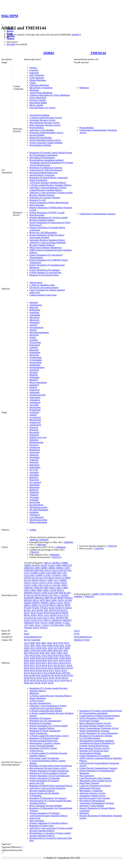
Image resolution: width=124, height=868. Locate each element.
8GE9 (38, 658)
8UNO (58, 675)
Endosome (34, 73)
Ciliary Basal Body (38, 98)
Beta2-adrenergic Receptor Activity (45, 125)
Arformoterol (35, 425)
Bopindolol (34, 485)
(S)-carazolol (35, 482)
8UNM (44, 675)
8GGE (70, 665)
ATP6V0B (29, 570)
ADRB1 (65, 563)
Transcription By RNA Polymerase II (46, 170)
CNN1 (64, 575)
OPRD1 (35, 605)
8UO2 (51, 680)
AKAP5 (44, 565)
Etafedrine (34, 512)
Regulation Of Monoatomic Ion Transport (48, 798)
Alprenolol (34, 370)
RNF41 (34, 615)
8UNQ (70, 675)
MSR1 (54, 600)
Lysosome (34, 70)
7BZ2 (47, 653)
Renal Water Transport (89, 783)
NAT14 (61, 600)
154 (26, 631)
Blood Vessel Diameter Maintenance (46, 247)
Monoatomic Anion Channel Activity (96, 781)
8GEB (50, 658)
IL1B (50, 593)
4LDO (68, 645)
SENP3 (53, 615)
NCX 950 (34, 470)
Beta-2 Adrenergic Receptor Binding (46, 806)
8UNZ (33, 680)
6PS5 (37, 653)
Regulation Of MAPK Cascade (43, 748)
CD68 (53, 573)
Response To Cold (38, 200)
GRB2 (46, 588)
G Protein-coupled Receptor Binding (46, 711)
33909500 (43, 540)
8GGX (34, 673)
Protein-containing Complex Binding (46, 143)
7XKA (27, 655)
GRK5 (39, 590)
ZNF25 (36, 628)
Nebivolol (34, 462)
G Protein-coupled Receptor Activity (46, 118)
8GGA (51, 665)
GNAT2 (27, 585)
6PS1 (61, 650)
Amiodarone (35, 402)
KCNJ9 (42, 595)
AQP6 (102, 594)
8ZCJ (32, 683)
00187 (27, 634)
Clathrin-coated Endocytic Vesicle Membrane (50, 95)
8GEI (45, 660)
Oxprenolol (35, 452)
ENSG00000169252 (33, 637)
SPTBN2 (60, 618)
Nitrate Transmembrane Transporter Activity (99, 728)
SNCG (52, 618)
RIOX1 (27, 615)
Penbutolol (34, 435)
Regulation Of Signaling (40, 723)
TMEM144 (98, 53)
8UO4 (63, 680)
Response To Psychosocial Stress (44, 275)
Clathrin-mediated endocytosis (43, 295)
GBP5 (50, 580)
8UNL (38, 675)
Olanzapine (35, 322)
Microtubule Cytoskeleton (41, 88)
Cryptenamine (36, 360)
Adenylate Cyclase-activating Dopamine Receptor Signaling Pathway (47, 789)
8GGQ (33, 670)
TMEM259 (29, 623)
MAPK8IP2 (29, 598)
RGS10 (57, 610)
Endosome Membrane (39, 85)
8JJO (26, 675)
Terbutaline (35, 377)
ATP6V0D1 (39, 570)
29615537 (56, 557)
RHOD (65, 613)
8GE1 (39, 655)
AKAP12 (36, 565)
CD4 (48, 573)
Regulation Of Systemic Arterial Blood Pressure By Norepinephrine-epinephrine (51, 154)
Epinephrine (35, 352)
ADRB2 (49, 53)
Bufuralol (34, 477)
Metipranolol (35, 420)
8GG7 (33, 665)
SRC (66, 618)
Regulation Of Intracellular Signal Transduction (51, 766)
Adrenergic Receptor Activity (43, 120)
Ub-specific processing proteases (44, 287)
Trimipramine (36, 357)
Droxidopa (34, 475)
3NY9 (66, 643)
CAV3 (27, 573)
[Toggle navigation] (2, 25)
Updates (11, 39)
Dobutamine (35, 365)
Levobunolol (35, 417)
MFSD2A (28, 600)
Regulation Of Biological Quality (44, 738)
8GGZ (47, 673)
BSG (69, 570)
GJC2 (56, 580)
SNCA (46, 618)
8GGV (64, 670)
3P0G (33, 645)
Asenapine (34, 472)
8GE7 (27, 658)
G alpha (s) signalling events (42, 285)
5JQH (50, 648)
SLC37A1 (64, 615)
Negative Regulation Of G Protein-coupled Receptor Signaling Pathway (49, 219)
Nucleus (33, 68)
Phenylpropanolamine (39, 332)
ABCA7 (47, 563)
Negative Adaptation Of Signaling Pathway (49, 823)
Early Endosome (37, 75)
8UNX (65, 678)
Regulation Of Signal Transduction (45, 731)
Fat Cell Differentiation (90, 738)
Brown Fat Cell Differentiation (43, 233)
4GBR (50, 645)
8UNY (27, 680)
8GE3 (50, 655)
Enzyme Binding (37, 135)
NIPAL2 (53, 603)
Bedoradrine (35, 467)
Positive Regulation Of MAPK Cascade (47, 213)
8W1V (69, 680)
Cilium (33, 83)
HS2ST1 (37, 593)
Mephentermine (36, 442)
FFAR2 (109, 594)
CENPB (39, 575)
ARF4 (59, 565)
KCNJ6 (34, 595)
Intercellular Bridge (38, 103)
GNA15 (43, 583)
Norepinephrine (36, 327)
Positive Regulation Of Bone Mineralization (49, 203)
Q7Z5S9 (86, 640)
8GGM (57, 668)
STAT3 (27, 620)
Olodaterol (34, 492)
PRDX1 (53, 605)
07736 (77, 634)
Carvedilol (34, 405)
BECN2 (63, 570)
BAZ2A (56, 570)
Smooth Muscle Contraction (42, 175)
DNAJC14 (60, 578)
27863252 (34, 552)
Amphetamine (36, 305)
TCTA (40, 620)
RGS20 (40, 613)
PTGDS (27, 608)
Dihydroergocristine (38, 520)
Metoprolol (34, 317)
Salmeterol (34, 385)
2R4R (32, 643)
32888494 (68, 542)
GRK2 (65, 588)
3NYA (27, 645)
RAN (34, 610)
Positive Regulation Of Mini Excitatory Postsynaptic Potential (47, 236)
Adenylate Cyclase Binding (42, 130)
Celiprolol (34, 460)
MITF (42, 600)
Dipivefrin (34, 335)
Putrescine (34, 455)
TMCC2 (47, 620)
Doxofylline (35, 502)
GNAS (64, 583)
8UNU (45, 678)
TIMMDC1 (79, 596)
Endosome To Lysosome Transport (45, 198)
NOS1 (60, 603)
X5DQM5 (36, 640)
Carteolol (34, 340)
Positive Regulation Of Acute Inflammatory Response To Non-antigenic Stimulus (99, 734)
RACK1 (28, 610)
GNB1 (34, 585)
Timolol (33, 330)
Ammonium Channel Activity (93, 796)
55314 (77, 631)
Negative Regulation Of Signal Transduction (49, 771)
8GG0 (39, 663)
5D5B (39, 648)
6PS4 (32, 653)
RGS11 (65, 610)
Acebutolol (34, 412)
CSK (33, 578)
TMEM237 (90, 596)
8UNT (39, 678)
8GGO (70, 668)
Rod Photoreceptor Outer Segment (95, 798)
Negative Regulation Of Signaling (45, 778)
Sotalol (33, 337)
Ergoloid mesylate (38, 395)
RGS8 (53, 613)
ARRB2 (52, 568)
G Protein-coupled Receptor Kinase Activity (49, 736)
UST (26, 625)
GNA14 (35, 583)
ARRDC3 (60, 568)
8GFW (62, 660)
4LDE (56, 645)
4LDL (62, 645)
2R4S (38, 643)
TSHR (51, 623)
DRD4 (68, 578)
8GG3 (56, 663)
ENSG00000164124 (83, 637)
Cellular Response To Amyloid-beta (45, 272)
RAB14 (52, 608)
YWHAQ (28, 628)
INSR (61, 593)
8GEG (33, 660)
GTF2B (53, 590)
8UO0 (39, 680)
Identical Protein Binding (41, 138)
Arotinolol (34, 500)
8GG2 (50, 663)
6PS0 (55, 650)
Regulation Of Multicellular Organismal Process (51, 786)
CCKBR (34, 573)
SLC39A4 (28, 618)
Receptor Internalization (40, 703)
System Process (36, 751)
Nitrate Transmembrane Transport (94, 731)
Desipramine (35, 407)
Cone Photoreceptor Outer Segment (95, 778)
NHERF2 (45, 603)
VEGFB (54, 625)
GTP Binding (35, 796)
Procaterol (34, 445)
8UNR (27, 678)
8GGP (27, 670)
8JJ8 (64, 673)
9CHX (51, 683)
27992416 (112, 546)
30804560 (41, 545)
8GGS (46, 670)
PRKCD (60, 605)
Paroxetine (34, 355)
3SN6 (44, 645)
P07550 (27, 640)
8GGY (40, 673)
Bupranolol (34, 487)
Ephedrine (34, 440)
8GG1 (44, 663)
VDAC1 (38, 625)
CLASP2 (47, 575)
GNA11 (27, 583)
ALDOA (52, 565)
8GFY (27, 663)
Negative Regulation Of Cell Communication (50, 776)
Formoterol (34, 390)
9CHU (38, 683)
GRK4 (33, 590)
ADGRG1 (56, 563)
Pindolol (33, 387)
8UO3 (57, 680)
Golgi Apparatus (37, 78)
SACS (47, 615)
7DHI (53, 653)
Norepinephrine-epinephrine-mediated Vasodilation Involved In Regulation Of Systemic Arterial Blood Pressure (51, 163)
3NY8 (60, 643)
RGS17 (27, 613)
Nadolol (33, 415)
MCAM (53, 598)
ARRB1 (44, 568)
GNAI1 (50, 583)
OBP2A (27, 605)
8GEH (39, 660)
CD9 (64, 573)
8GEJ (50, 660)
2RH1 (44, 643)
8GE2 (45, 655)
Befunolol (34, 490)
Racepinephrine (36, 505)
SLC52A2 (38, 618)
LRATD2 (65, 595)
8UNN (51, 675)
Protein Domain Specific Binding (44, 793)
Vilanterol (34, 495)
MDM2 (60, 598)
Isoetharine (34, 312)
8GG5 (68, 663)
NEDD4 (28, 603)
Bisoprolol (34, 350)
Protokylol (34, 480)
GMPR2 (63, 580)
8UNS (33, 678)
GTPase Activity (37, 701)
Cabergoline (35, 315)
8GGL (51, 668)
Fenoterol (34, 427)
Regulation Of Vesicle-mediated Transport (48, 773)
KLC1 (57, 595)
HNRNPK (29, 593)
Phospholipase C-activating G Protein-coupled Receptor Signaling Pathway (50, 834)
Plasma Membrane (38, 80)
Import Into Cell (37, 783)
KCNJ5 (27, 595)
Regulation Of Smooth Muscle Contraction (49, 178)
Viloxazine (34, 497)
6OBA (44, 650)
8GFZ (33, 663)
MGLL (36, 600)
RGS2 (34, 613)
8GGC (63, 665)
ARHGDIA (29, 568)
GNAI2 (57, 583)
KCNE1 (68, 593)
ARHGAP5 (67, 565)
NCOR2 (68, 600)
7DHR (59, 653)
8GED (62, 658)
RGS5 (47, 613)
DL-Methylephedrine (39, 510)
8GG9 (44, 665)
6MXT (27, 650)
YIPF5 (68, 625)
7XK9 (65, 653)
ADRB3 (28, 565)
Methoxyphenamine (38, 522)
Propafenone (35, 410)
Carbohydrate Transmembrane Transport (97, 214)
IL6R (55, 593)
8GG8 (39, 665)
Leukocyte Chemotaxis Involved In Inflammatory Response (95, 787)
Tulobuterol (35, 515)
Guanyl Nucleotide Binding (42, 746)
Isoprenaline (35, 397)
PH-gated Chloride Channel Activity (96, 726)
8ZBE (27, 683)
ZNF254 (44, 628)
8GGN (64, 668)
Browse (10, 31)
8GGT (52, 670)
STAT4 (34, 620)
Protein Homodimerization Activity (45, 140)
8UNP (64, 675)
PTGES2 (44, 608)
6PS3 (26, 653)
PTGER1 (36, 608)
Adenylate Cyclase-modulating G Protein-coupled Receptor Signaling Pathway (48, 189)
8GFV (56, 660)
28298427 (76, 35)
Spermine (34, 302)
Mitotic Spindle (36, 105)
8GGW (27, 673)
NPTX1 (67, 603)
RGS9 (59, 613)
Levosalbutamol (37, 517)
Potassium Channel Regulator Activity (46, 133)
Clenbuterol (35, 447)
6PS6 (42, 653)
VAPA (31, 625)
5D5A (33, 648)
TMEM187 (67, 620)
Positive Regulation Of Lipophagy (45, 270)
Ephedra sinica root (38, 437)
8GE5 (62, 655)
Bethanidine (35, 310)
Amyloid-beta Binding (39, 115)
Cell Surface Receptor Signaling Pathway (48, 183)
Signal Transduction (38, 180)
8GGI (33, 668)
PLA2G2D (44, 605)
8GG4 (62, 663)
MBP (47, 598)
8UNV (52, 678)
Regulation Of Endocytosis (41, 826)
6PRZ (50, 650)
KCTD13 (50, 595)
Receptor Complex (38, 100)
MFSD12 (69, 598)
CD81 (59, 573)
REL (46, 610)
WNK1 (61, 625)
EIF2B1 (35, 580)
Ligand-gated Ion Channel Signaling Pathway (100, 716)
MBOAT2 (39, 598)
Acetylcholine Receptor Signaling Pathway (49, 816)
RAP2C (40, 610)
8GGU (58, 670)
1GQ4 (27, 643)
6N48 (33, 650)
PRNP (67, 605)
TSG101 (44, 623)
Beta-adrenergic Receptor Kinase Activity (48, 768)
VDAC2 (46, 625)
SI (58, 615)
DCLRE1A (49, 578)
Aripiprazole (35, 422)
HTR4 (45, 593)
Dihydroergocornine (38, 507)
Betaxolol (34, 307)
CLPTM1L (56, 575)
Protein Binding (37, 128)
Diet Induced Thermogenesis (42, 158)
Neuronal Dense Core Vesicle (43, 108)
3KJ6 (55, 643)
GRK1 (59, 588)
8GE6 (68, 655)
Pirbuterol (34, 430)
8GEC (56, 658)
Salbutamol (35, 392)
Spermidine (35, 457)
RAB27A (60, 608)
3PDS (38, 645)
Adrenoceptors (36, 282)
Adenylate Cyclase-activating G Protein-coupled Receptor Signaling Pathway (51, 194)
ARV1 (68, 568)
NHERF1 (36, 603)
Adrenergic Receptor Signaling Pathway (47, 240)
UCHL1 (66, 623)
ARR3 (37, 568)
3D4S (49, 643)
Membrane (34, 90)
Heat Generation (37, 205)
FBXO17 (43, 580)
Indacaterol (34, 465)
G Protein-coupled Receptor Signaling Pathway (51, 185)
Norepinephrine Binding (40, 145)
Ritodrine (34, 372)
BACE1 (48, 570)
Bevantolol (34, 432)
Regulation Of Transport (40, 718)
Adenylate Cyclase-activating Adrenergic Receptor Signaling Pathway (48, 244)
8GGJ (38, 668)
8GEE (68, 658)
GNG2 (41, 585)
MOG (48, 600)
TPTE (37, 623)
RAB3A (68, 608)
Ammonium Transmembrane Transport (97, 803)
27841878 (98, 548)
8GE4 (56, 655)
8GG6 (27, 665)
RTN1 (41, 615)
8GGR (39, 670)
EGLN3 (27, 580)
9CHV (44, 683)
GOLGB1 (56, 585)
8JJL (68, 673)
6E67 (62, 648)
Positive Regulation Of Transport (44, 781)
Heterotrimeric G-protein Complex (45, 743)
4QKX (27, 648)
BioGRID (11, 44)
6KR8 (67, 648)
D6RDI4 (78, 640)
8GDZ (33, 655)
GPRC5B (38, 588)
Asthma (33, 530)
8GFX (68, 660)
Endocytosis (35, 818)
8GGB (57, 665)
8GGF (27, 668)
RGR (51, 610)
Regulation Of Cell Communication (45, 721)
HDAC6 (60, 590)
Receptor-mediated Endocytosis (44, 173)
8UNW (59, 678)
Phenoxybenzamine (38, 382)
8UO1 (45, 680)
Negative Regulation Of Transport (45, 813)
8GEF (27, 660)
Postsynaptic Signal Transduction (44, 758)
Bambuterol (35, 450)
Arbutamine (35, 400)
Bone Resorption (37, 215)
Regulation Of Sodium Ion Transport (46, 168)
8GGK (44, 668)
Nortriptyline (35, 342)
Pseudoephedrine (37, 367)
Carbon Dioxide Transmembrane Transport (98, 768)
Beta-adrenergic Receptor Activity (45, 123)
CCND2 (42, 573)
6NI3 (38, 650)
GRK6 (46, 590)
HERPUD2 (117, 594)
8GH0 (53, 673)
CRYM (27, 578)
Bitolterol (34, 380)
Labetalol (34, 347)
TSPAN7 (58, 623)
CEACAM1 (29, 575)
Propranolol (35, 345)
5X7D (56, 648)
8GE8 (32, 658)
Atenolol (33, 325)
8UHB (32, 675)
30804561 (34, 540)
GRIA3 (52, 588)
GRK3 (27, 590)
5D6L (45, 648)
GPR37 (64, 585)
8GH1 (59, 673)
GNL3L (48, 585)
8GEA (44, 658)
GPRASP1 (29, 588)
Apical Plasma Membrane (41, 93)
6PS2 (66, 650)
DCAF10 (40, 578)
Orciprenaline (36, 362)
